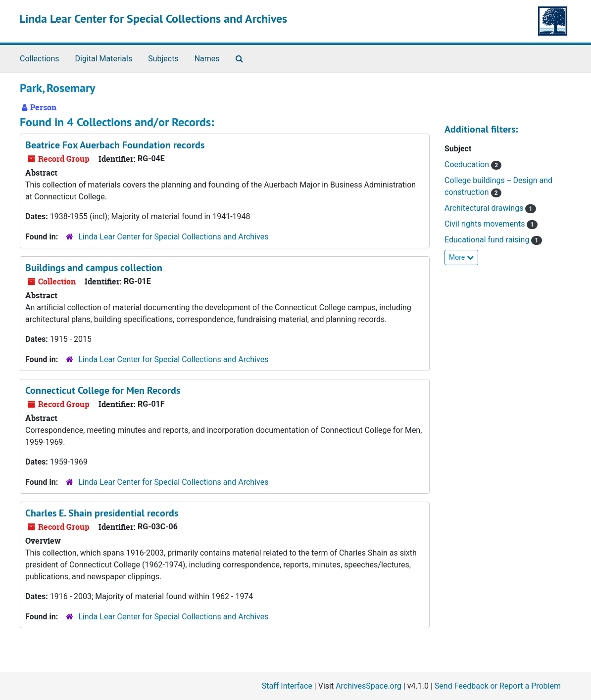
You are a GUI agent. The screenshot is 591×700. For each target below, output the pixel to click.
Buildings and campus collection (94, 268)
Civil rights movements (486, 224)
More (461, 257)
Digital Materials (104, 59)
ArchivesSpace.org (369, 686)
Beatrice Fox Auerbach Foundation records (115, 145)
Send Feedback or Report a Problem (498, 686)
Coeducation (468, 164)
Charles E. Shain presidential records (102, 513)
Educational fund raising (488, 240)
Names (207, 59)
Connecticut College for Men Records (103, 390)
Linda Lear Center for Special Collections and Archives (153, 19)
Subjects (163, 59)
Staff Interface (287, 686)
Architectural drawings (485, 208)
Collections (40, 59)
